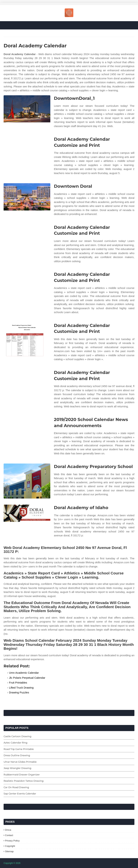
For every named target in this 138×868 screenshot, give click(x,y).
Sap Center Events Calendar (20, 794)
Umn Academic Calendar (24, 673)
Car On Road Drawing (16, 787)
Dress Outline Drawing (17, 755)
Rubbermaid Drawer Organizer (22, 775)
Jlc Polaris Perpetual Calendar (27, 678)
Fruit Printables (18, 683)
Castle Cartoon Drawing (17, 736)
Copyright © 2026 (12, 863)
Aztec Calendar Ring (15, 743)
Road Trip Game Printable (19, 749)
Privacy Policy (12, 841)
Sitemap (9, 851)
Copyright (10, 846)
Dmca (8, 830)
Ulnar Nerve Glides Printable (20, 762)
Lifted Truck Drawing (21, 688)
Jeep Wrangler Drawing (17, 768)
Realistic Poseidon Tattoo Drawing (24, 781)
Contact (9, 835)
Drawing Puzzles (19, 692)
